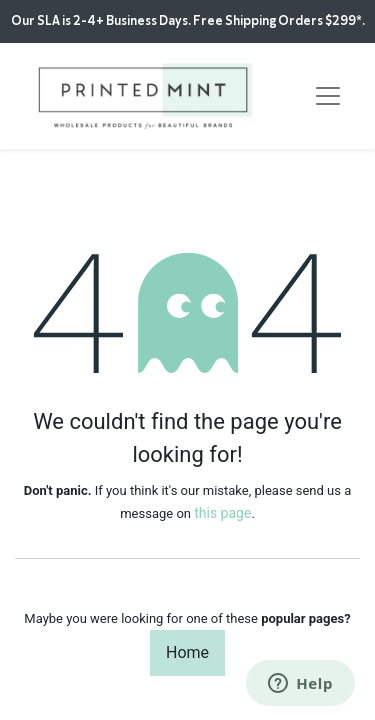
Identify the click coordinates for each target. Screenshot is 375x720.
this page (222, 513)
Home (187, 652)
